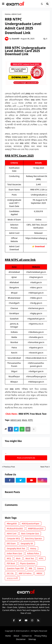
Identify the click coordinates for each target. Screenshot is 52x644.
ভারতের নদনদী (12, 578)
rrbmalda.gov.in (36, 337)
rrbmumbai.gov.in (36, 342)
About (16, 636)
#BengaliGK (12, 524)
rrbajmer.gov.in (36, 277)
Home (7, 14)
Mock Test (30, 558)
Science (40, 568)
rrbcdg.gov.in (36, 303)
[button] (3, 4)
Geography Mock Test (16, 548)
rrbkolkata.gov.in (36, 332)
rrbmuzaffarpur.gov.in (36, 376)
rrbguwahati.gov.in (36, 319)
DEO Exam (11, 543)
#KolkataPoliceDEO (15, 529)
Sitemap (32, 639)
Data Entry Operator (33, 538)
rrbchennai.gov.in (36, 308)
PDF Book (11, 563)
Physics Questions (28, 563)
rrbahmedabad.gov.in (36, 272)
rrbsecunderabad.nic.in (36, 358)
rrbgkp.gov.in (36, 313)
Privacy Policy (41, 636)
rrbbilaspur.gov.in (36, 382)
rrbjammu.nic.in (36, 324)
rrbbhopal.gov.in (36, 293)
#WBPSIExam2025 (36, 529)
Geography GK (27, 543)
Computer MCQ (13, 538)
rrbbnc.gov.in (36, 287)
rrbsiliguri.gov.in (36, 371)
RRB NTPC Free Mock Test (33, 414)
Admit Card (16, 14)
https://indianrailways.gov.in (38, 238)
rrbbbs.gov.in (36, 298)
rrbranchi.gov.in (36, 353)
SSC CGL (10, 573)
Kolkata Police (33, 553)
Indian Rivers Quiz (14, 553)
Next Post (44, 467)
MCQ (9, 558)
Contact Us (27, 636)
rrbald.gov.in (36, 282)
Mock (24, 420)
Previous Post (9, 467)
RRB (30, 568)
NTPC (31, 420)
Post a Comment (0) (26, 458)
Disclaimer (21, 639)
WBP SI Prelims (25, 573)
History (33, 548)
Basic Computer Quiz (30, 533)
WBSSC (39, 573)
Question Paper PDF (15, 568)
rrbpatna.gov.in (36, 348)
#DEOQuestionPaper (31, 524)
